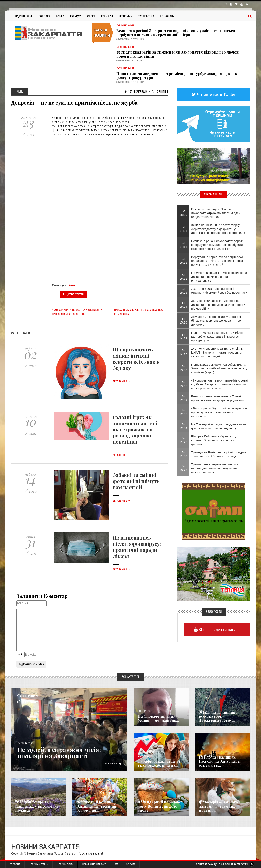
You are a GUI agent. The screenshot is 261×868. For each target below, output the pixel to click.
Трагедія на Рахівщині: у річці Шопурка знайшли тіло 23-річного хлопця (219, 454)
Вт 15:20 (183, 320)
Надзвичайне (24, 16)
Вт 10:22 (183, 468)
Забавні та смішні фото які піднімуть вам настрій (136, 481)
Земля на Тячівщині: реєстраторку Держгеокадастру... (218, 716)
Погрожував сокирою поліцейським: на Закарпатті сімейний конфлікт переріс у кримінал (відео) (219, 368)
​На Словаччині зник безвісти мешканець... (158, 718)
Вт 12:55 (183, 412)
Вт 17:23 (183, 229)
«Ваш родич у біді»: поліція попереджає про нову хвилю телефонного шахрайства (220, 412)
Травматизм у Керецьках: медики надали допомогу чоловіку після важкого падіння (215, 468)
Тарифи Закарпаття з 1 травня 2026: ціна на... (159, 763)
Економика (143, 756)
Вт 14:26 (183, 352)
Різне (72, 285)
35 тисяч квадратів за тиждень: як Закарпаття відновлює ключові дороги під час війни (178, 54)
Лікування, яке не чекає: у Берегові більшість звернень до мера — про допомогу (216, 321)
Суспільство (146, 16)
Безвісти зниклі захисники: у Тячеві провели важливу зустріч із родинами (218, 398)
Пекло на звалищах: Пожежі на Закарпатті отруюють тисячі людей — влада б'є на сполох (218, 213)
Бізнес (60, 16)
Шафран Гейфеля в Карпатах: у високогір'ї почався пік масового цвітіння (214, 440)
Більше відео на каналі (219, 630)
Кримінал (107, 16)
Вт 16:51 (183, 277)
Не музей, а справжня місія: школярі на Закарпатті (59, 753)
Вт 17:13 (183, 245)
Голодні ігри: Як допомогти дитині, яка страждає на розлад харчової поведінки (136, 429)
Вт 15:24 (183, 305)
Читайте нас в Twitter (216, 94)
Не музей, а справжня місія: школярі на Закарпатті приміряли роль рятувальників (219, 277)
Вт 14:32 (183, 336)
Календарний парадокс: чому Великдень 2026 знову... (160, 806)
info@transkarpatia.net (90, 853)
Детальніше (122, 382)
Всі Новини (167, 16)
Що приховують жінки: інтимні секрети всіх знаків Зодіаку (136, 359)
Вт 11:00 (183, 454)
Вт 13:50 (183, 368)
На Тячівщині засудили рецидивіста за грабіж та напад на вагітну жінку (219, 426)
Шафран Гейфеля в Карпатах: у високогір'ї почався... (36, 806)
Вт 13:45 (183, 384)
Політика (44, 16)
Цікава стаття (73, 294)
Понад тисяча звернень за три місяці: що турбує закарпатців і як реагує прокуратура (177, 76)
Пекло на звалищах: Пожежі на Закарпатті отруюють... (220, 761)
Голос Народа (144, 711)
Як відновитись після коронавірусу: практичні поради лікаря (137, 547)
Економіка (125, 16)
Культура (76, 16)
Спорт (91, 16)
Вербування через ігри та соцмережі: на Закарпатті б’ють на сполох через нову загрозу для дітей (217, 261)
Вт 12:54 (183, 426)
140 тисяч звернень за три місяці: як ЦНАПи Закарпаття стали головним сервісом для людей (217, 352)
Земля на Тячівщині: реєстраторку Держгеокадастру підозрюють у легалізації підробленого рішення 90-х (218, 229)
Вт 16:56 (183, 261)
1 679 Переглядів (135, 91)
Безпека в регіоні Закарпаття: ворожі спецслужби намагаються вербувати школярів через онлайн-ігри (176, 33)
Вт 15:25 (183, 291)
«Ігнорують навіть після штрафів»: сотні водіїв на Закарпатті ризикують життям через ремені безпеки (220, 384)
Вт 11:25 (183, 440)
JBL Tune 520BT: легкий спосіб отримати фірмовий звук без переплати (219, 291)
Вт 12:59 (183, 398)
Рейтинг (160, 91)
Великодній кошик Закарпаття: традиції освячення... (96, 806)
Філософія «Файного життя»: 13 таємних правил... (218, 806)
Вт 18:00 (183, 213)
